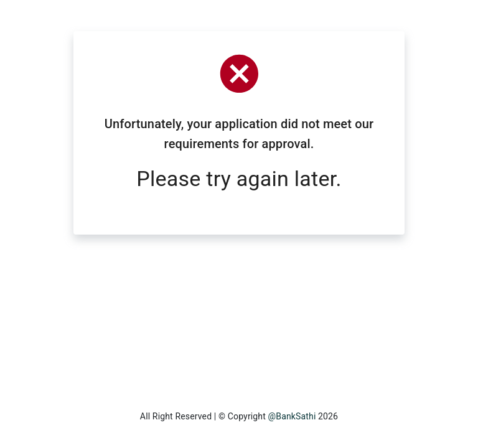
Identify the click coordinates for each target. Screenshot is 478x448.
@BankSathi (292, 416)
